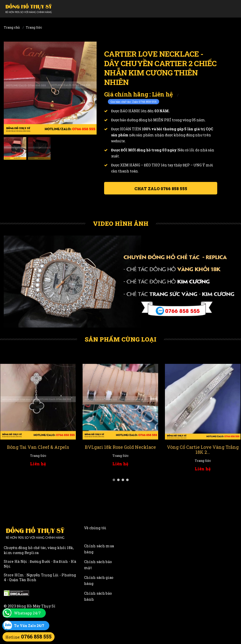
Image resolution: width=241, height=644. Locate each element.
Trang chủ (12, 27)
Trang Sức (34, 27)
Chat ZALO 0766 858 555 (161, 189)
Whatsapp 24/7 (27, 613)
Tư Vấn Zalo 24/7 (29, 626)
